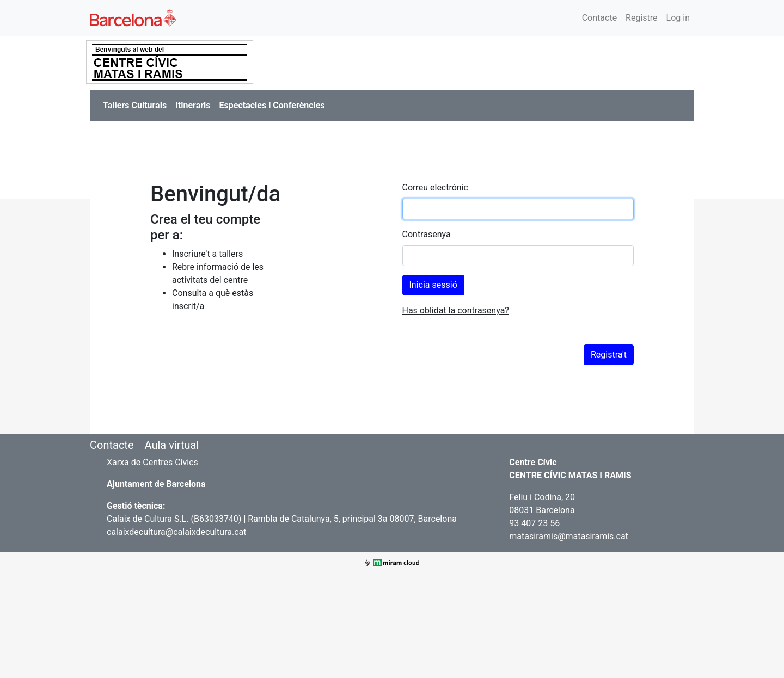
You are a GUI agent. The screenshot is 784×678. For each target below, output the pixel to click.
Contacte (599, 18)
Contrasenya (427, 234)
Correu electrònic (435, 187)
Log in (678, 18)
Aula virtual (171, 445)
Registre (641, 18)
